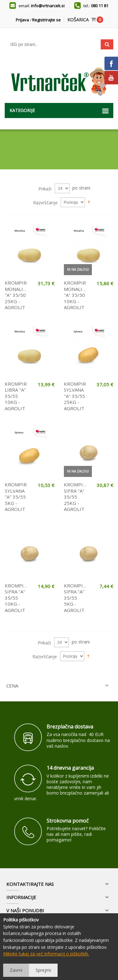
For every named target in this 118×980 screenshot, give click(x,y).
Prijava (22, 20)
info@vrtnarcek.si (48, 6)
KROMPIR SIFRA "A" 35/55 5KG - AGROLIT (76, 598)
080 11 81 (100, 6)
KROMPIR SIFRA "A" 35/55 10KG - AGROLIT (16, 598)
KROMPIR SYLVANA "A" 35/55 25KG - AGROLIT (75, 396)
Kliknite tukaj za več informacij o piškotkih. (46, 954)
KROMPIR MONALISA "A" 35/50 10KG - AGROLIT (76, 295)
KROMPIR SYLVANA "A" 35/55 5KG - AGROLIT (16, 497)
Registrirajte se (46, 20)
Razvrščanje (45, 203)
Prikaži (45, 189)
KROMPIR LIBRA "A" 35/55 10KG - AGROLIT (16, 396)
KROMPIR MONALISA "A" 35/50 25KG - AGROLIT (17, 295)
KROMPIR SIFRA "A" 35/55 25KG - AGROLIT (76, 497)
